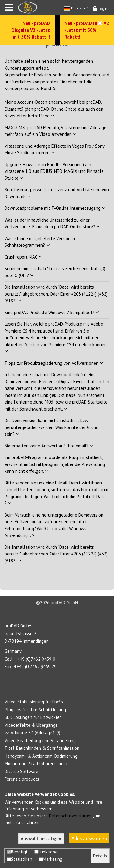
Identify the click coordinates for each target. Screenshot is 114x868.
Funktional (47, 852)
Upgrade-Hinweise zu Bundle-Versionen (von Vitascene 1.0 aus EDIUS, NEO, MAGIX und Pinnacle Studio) (54, 171)
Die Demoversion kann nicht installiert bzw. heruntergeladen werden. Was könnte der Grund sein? (52, 427)
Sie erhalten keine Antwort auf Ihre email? (49, 446)
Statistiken (20, 859)
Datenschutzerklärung (71, 816)
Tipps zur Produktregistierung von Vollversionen (54, 363)
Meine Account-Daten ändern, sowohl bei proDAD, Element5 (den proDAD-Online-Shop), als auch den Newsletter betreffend (54, 109)
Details (100, 856)
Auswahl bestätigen (41, 839)
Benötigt (17, 852)
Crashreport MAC (23, 257)
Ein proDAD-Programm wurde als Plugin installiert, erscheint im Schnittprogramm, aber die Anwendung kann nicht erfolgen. (55, 464)
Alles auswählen (89, 838)
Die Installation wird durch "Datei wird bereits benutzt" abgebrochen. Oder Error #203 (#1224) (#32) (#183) (56, 294)
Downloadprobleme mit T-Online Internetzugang (55, 208)
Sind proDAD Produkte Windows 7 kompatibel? (52, 312)
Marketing (51, 859)
